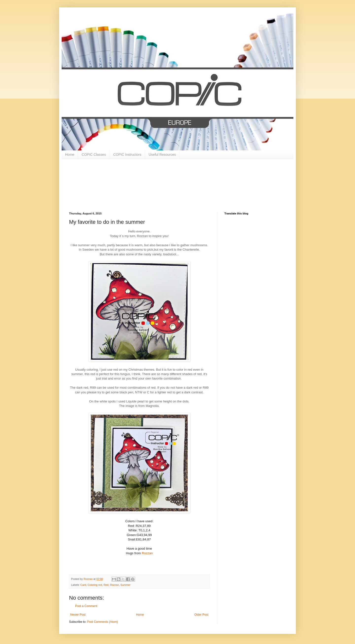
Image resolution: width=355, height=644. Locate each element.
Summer (125, 585)
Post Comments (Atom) (102, 622)
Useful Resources (162, 155)
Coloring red (95, 585)
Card (83, 585)
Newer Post (78, 615)
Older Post (201, 615)
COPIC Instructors (127, 155)
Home (70, 155)
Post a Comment (86, 606)
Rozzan (147, 553)
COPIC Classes (94, 155)
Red (106, 585)
